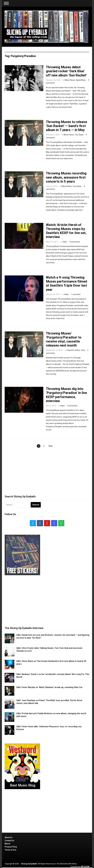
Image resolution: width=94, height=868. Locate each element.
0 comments (75, 242)
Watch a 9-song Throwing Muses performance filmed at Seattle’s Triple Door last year (66, 283)
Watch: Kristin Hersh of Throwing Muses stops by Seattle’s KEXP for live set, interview (66, 231)
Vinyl (83, 350)
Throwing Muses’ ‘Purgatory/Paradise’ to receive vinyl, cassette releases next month (64, 339)
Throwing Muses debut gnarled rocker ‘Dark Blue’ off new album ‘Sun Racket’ (66, 71)
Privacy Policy (11, 847)
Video (65, 242)
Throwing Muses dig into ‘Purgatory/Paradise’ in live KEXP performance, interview (66, 395)
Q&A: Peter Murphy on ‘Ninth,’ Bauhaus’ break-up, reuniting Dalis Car (49, 687)
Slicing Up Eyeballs (29, 864)
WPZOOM (85, 867)
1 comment (76, 294)
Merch (7, 844)
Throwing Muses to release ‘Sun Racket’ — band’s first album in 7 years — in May (66, 126)
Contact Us (9, 841)
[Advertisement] (47, 469)
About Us (9, 837)
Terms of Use (10, 850)
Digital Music (81, 80)
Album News (70, 80)
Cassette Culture (73, 350)
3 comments (72, 406)
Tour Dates (79, 135)
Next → (52, 446)
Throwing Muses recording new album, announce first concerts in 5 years (66, 177)
